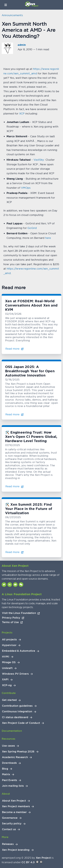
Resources (8, 739)
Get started (9, 700)
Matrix (6, 774)
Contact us (9, 829)
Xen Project (43, 858)
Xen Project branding (16, 850)
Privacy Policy (13, 618)
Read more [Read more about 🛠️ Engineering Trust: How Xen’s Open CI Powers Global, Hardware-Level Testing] (14, 486)
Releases (8, 844)
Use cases (8, 746)
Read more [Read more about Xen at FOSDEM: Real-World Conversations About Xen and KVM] (14, 349)
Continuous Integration (17, 711)
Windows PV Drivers (15, 674)
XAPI (5, 679)
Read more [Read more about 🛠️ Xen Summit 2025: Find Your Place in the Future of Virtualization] (14, 552)
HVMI (6, 657)
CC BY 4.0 (28, 862)
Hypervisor (9, 645)
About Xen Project (14, 801)
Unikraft (7, 668)
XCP (22, 114)
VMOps (26, 188)
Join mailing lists (13, 786)
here (48, 238)
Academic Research (15, 757)
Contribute (9, 693)
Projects (7, 633)
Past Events (10, 780)
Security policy (12, 824)
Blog (5, 769)
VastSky (39, 160)
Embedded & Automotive (19, 651)
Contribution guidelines (17, 706)
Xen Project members (16, 806)
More (5, 837)
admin (22, 45)
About (6, 794)
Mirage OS (9, 662)
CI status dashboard (15, 717)
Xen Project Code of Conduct (21, 723)
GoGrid (32, 228)
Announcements (12, 15)
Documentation (12, 731)
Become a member (14, 812)
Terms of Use (12, 622)
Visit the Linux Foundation (21, 613)
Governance (10, 818)
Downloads (9, 763)
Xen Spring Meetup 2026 (18, 752)
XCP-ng (7, 685)
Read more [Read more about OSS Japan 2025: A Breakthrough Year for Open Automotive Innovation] (14, 414)
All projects (9, 640)
